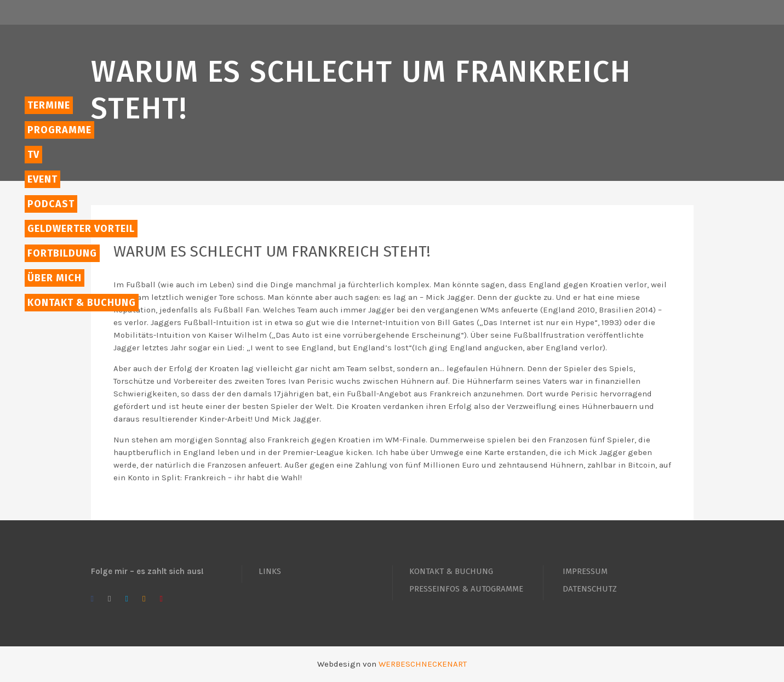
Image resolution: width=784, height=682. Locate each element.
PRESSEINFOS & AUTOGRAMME (466, 589)
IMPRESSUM (585, 571)
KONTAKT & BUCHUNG (451, 571)
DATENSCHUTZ (590, 589)
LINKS (270, 571)
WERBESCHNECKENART (423, 664)
